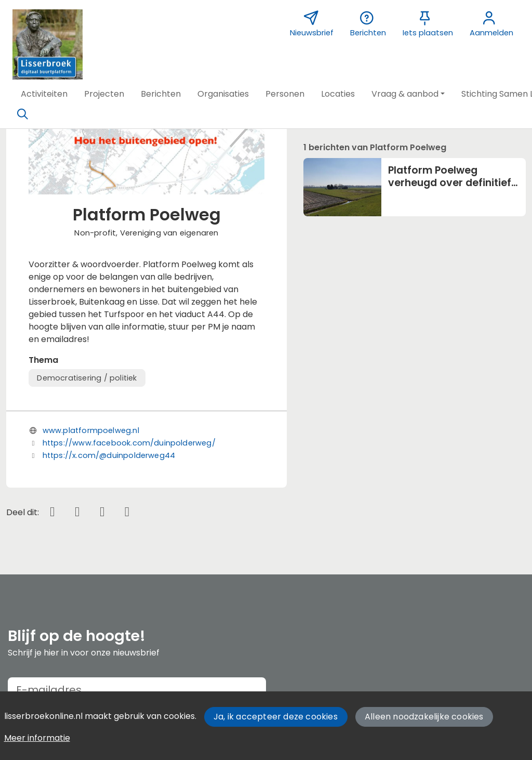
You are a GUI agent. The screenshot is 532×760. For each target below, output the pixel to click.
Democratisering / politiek (87, 378)
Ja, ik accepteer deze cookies (276, 717)
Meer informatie (37, 738)
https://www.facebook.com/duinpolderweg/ (129, 443)
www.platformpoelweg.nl (91, 430)
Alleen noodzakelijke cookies (424, 717)
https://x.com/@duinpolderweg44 (109, 455)
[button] (44, 94)
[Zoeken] (22, 114)
